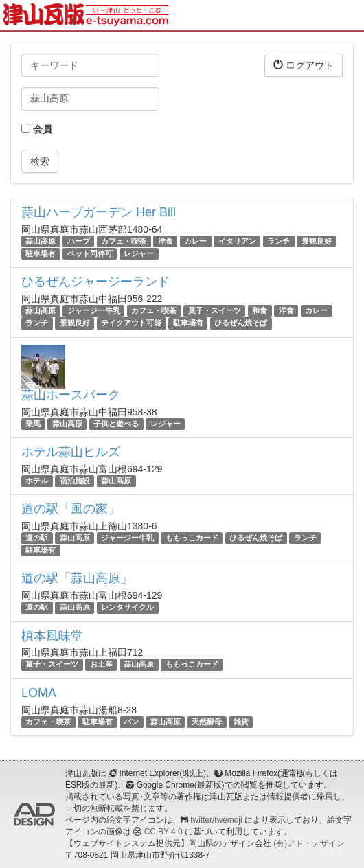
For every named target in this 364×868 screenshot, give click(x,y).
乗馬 (33, 424)
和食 (260, 310)
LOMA (39, 693)
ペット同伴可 (90, 253)
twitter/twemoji (216, 820)
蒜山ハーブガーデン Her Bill (99, 212)
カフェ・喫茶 (124, 241)
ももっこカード (192, 538)
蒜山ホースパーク (71, 395)
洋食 (166, 241)
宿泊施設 (75, 481)
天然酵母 (207, 722)
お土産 (101, 665)
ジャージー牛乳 (94, 310)
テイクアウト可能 (131, 323)
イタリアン (237, 241)
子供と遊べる (116, 424)
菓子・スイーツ (215, 310)
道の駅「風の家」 (71, 509)
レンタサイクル (127, 607)
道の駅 (37, 538)
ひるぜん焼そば (241, 323)
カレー (195, 241)
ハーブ (79, 241)
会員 (37, 129)
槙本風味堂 (52, 636)
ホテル (37, 481)
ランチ (278, 241)
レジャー (139, 253)
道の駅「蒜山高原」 (77, 578)
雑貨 (241, 722)
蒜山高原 (41, 241)
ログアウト (304, 65)
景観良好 (317, 241)
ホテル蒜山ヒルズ (71, 452)
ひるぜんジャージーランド (95, 282)
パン (131, 722)
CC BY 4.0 (163, 832)
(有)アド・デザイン (309, 843)
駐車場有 (41, 253)
